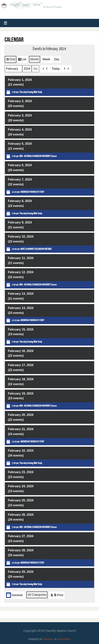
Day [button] (57, 59)
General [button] (14, 595)
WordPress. (64, 639)
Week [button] (46, 59)
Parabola (49, 639)
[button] (45, 69)
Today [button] (56, 69)
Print (57, 596)
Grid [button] (10, 60)
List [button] (22, 60)
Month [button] (35, 59)
